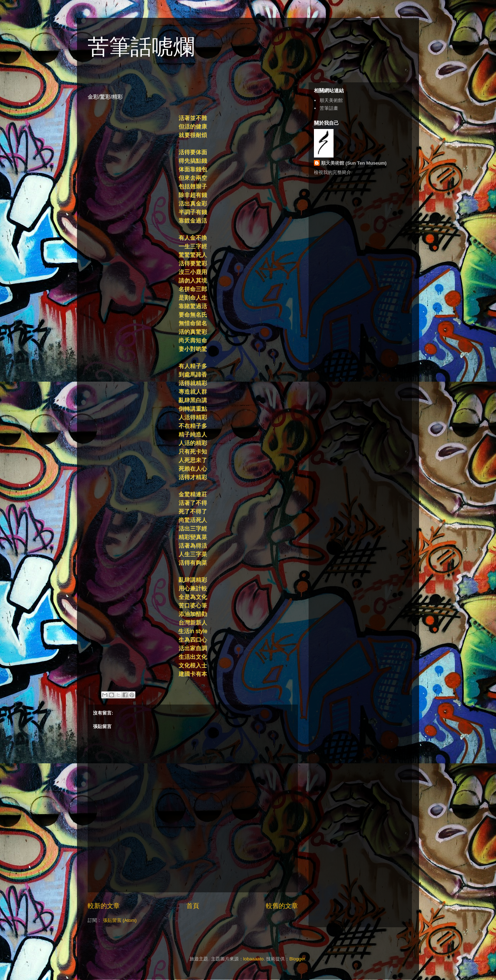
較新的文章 (104, 906)
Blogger (297, 959)
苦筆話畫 (329, 108)
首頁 (193, 906)
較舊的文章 (282, 906)
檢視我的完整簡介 (332, 172)
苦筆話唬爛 (141, 47)
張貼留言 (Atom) (120, 920)
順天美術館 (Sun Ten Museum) (354, 163)
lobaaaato (254, 959)
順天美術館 (331, 100)
